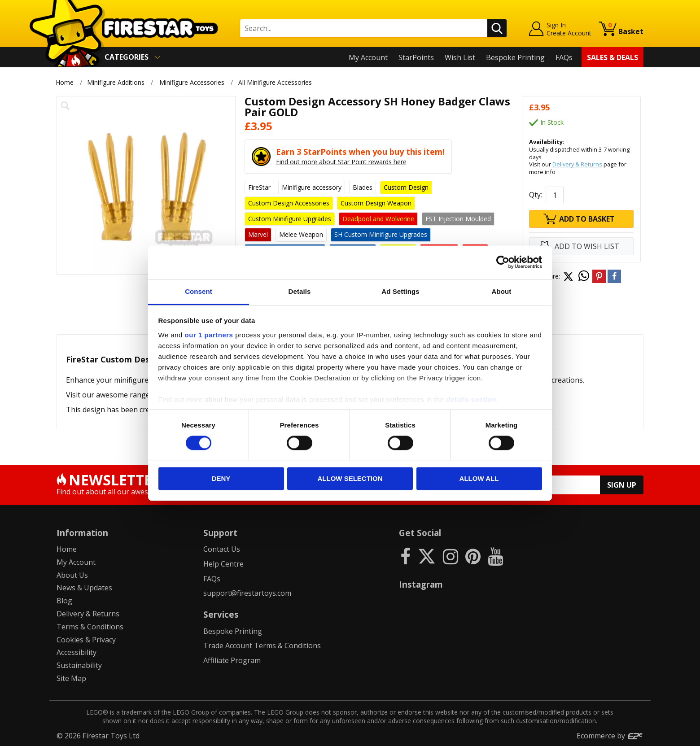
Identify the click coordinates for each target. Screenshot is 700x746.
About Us (72, 575)
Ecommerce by (610, 736)
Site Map (71, 678)
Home (65, 82)
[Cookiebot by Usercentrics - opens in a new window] (503, 262)
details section (471, 399)
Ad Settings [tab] (400, 291)
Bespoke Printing (515, 57)
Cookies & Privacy (86, 640)
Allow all (479, 479)
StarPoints (416, 57)
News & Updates (84, 588)
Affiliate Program (232, 660)
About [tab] (502, 291)
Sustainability (79, 665)
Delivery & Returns (577, 164)
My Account (368, 57)
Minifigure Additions (116, 82)
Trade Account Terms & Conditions (262, 646)
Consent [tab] (199, 291)
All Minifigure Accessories (276, 82)
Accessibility (77, 652)
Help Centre (223, 564)
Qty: (536, 195)
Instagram (421, 584)
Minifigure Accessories (192, 82)
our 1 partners (209, 335)
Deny (221, 479)
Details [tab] (300, 291)
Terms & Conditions (90, 627)
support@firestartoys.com (247, 593)
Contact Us (222, 549)
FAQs (564, 57)
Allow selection (350, 479)
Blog (64, 601)
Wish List (460, 57)
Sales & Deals (612, 57)
